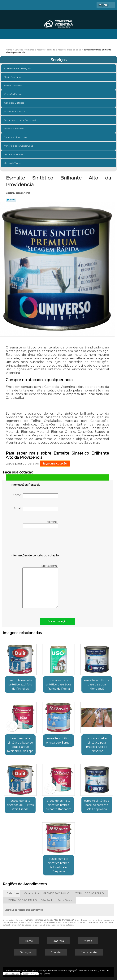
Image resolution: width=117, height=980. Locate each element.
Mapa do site (89, 952)
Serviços (58, 60)
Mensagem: (40, 586)
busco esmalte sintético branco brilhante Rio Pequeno (59, 865)
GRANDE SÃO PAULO (56, 893)
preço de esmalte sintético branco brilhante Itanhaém (58, 805)
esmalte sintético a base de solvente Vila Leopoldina (97, 805)
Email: (36, 509)
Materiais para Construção (19, 146)
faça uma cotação (55, 464)
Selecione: (13, 893)
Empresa (58, 941)
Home (29, 941)
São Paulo (47, 900)
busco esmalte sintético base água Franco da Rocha (58, 684)
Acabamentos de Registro (18, 68)
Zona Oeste (65, 900)
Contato (56, 952)
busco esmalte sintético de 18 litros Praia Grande (20, 805)
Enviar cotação (57, 621)
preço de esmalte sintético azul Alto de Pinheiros (20, 684)
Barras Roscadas (13, 86)
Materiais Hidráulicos (16, 137)
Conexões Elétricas (14, 103)
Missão (88, 941)
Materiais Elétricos (14, 129)
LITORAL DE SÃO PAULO (89, 893)
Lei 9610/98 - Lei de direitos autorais (56, 925)
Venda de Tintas (13, 163)
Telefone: (41, 524)
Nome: (35, 496)
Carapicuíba (32, 893)
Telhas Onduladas (14, 154)
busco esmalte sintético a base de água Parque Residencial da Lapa (20, 745)
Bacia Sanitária (13, 77)
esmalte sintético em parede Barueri (59, 740)
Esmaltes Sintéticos (15, 111)
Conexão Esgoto (13, 94)
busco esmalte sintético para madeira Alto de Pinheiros (97, 745)
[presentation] (35, 542)
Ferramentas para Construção (21, 120)
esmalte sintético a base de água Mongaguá (97, 684)
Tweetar (11, 200)
